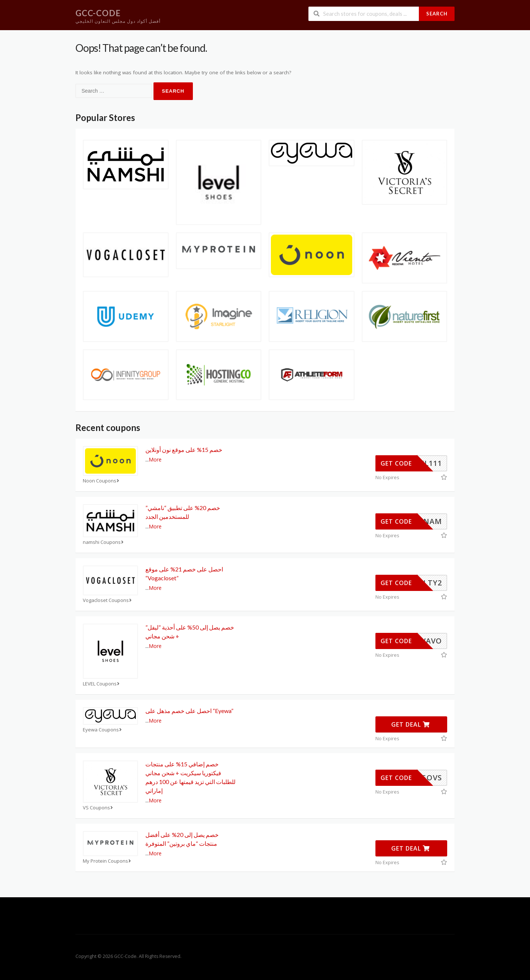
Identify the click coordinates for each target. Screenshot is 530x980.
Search (437, 14)
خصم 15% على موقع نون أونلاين (184, 450)
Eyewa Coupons (103, 730)
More (155, 459)
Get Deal (411, 724)
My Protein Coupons (108, 861)
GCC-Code (98, 13)
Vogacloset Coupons (108, 600)
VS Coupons (99, 808)
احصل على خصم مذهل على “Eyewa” (189, 711)
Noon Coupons (102, 481)
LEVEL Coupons (102, 684)
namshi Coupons (104, 542)
